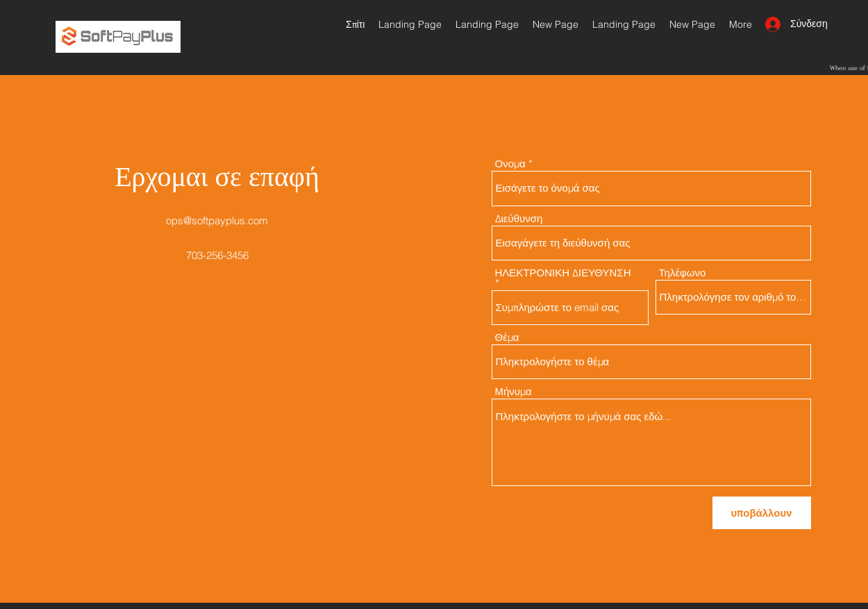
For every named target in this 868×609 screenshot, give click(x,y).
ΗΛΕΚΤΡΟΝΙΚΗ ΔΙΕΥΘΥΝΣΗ (563, 273)
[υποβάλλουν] (762, 513)
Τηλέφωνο (683, 273)
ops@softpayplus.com (217, 220)
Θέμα (507, 337)
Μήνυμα (514, 391)
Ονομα (510, 164)
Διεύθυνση (519, 218)
